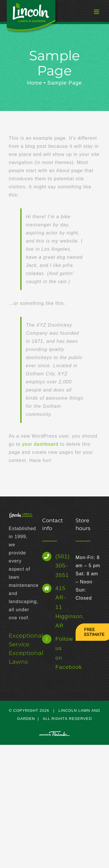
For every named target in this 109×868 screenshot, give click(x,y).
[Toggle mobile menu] (86, 13)
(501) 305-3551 (61, 566)
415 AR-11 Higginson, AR (61, 607)
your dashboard (40, 444)
